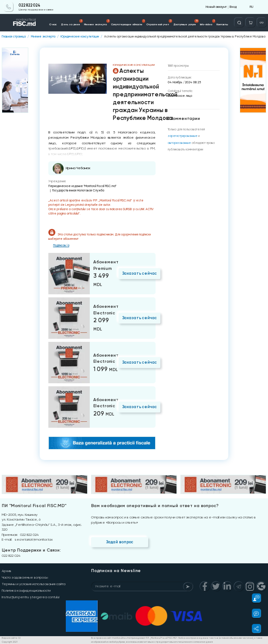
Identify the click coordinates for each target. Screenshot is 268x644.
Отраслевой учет (159, 23)
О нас (53, 24)
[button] (254, 598)
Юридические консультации (80, 36)
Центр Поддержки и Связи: (31, 550)
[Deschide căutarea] (239, 22)
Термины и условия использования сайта (34, 584)
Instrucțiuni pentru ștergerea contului (31, 597)
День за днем (72, 23)
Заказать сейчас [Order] (139, 273)
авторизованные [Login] (179, 143)
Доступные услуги (186, 23)
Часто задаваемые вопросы (25, 578)
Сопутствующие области (128, 23)
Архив (7, 571)
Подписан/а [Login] (61, 245)
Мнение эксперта (97, 23)
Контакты (222, 24)
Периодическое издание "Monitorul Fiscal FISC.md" (82, 186)
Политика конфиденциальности (26, 591)
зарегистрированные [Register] (183, 136)
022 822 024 (30, 5)
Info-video (208, 23)
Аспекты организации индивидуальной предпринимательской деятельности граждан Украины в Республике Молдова (185, 36)
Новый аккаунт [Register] (216, 7)
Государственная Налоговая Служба (78, 190)
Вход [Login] (233, 7)
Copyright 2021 (10, 642)
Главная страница (14, 36)
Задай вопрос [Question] (120, 542)
